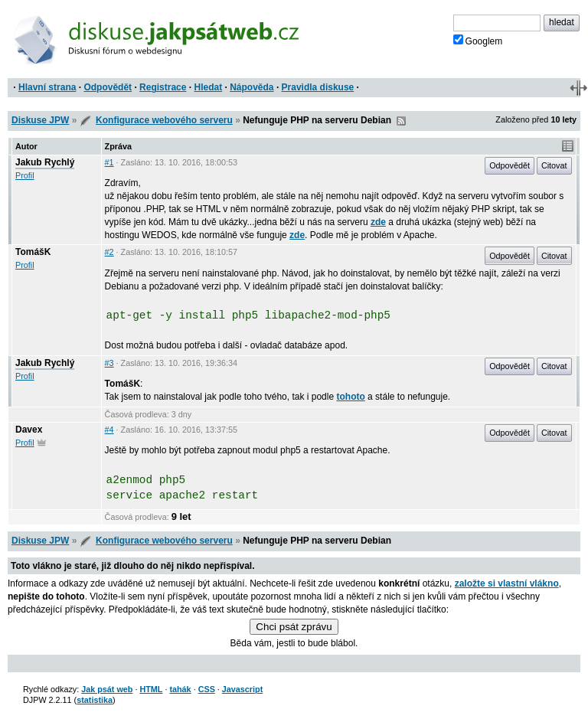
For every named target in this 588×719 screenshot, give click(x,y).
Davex (29, 430)
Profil (25, 175)
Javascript (242, 689)
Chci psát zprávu (294, 627)
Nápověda (252, 87)
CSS (207, 689)
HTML (151, 689)
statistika (95, 700)
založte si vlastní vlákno (507, 583)
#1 (109, 162)
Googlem (478, 41)
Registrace (163, 87)
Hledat (208, 87)
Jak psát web (107, 689)
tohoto (350, 397)
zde (378, 222)
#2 (109, 252)
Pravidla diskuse (318, 87)
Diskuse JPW (40, 120)
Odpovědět (108, 87)
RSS (401, 121)
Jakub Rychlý (45, 162)
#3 (109, 363)
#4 (109, 430)
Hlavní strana (47, 87)
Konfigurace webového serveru (164, 120)
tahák (180, 689)
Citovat (554, 165)
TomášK (33, 252)
